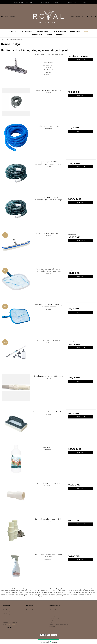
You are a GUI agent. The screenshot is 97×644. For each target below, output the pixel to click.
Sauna (49, 34)
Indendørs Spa (26, 32)
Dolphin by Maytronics (32, 610)
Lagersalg (61, 34)
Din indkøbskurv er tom (80, 17)
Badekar (12, 32)
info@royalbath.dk (12, 624)
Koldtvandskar (59, 32)
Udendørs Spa (42, 32)
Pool (86, 32)
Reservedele (37, 34)
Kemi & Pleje (75, 32)
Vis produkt (81, 60)
